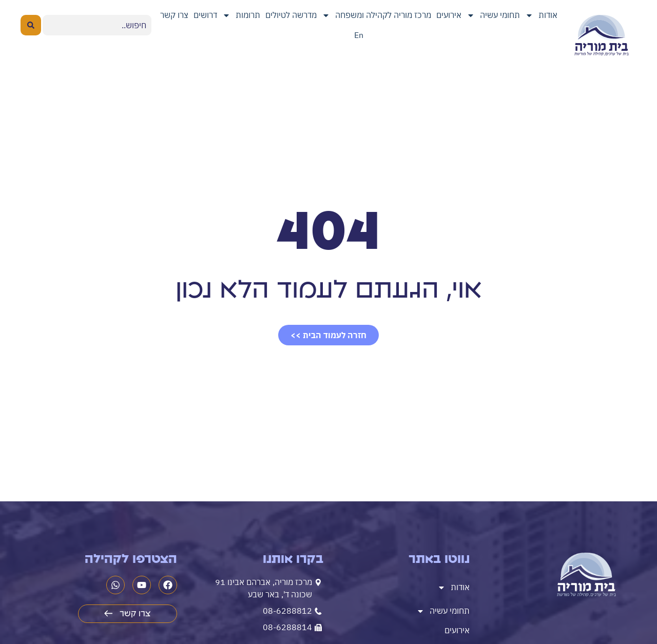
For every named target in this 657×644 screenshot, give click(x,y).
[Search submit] (31, 25)
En (359, 35)
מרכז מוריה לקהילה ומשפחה (376, 15)
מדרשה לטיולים (291, 15)
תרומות (241, 15)
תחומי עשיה (493, 15)
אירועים (449, 15)
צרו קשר (174, 15)
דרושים (205, 15)
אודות (541, 15)
